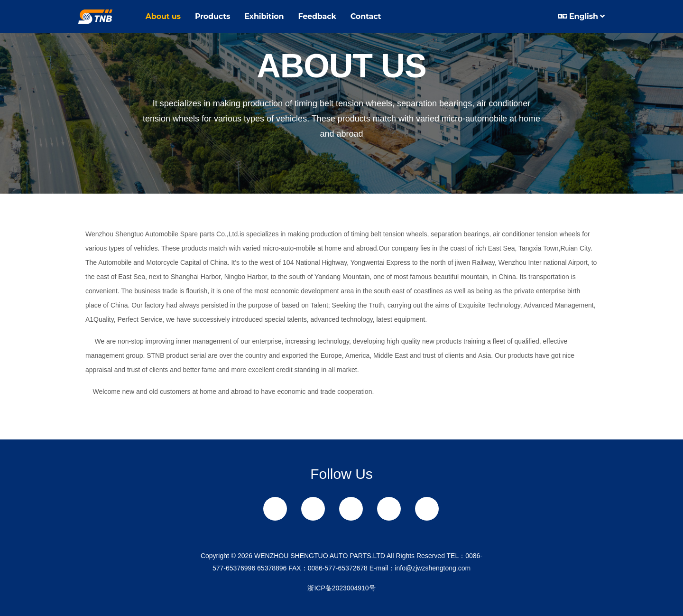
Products (212, 16)
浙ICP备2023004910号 (341, 588)
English (581, 16)
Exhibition (264, 16)
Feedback (317, 16)
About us (163, 16)
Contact (366, 16)
